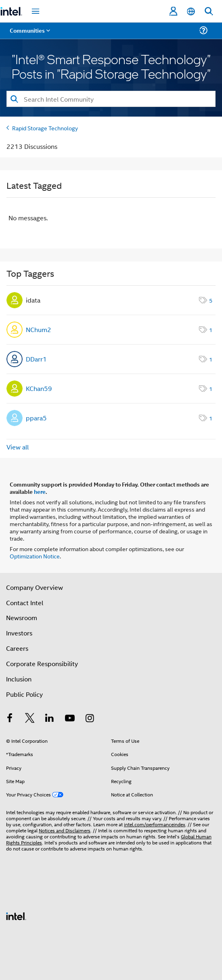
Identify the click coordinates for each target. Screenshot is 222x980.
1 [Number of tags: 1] (211, 329)
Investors (19, 633)
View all (18, 447)
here (40, 491)
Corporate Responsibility (42, 663)
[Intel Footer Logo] (16, 915)
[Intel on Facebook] (10, 719)
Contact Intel (25, 603)
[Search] (111, 99)
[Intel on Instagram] (90, 719)
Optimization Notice (35, 556)
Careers (17, 648)
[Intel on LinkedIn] (50, 719)
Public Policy (24, 694)
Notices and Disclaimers (65, 830)
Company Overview (35, 587)
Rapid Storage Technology (45, 128)
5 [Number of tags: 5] (211, 300)
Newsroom (22, 617)
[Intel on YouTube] (70, 719)
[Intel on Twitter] (30, 719)
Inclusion (19, 679)
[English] (191, 11)
